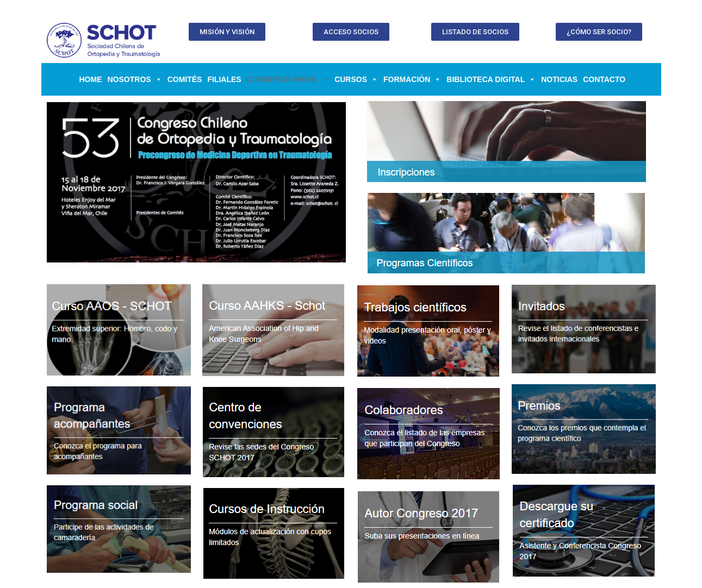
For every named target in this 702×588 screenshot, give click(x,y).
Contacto (604, 79)
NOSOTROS (135, 79)
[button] (227, 32)
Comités (185, 79)
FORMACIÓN (412, 79)
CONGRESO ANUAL (288, 79)
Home (91, 79)
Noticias (559, 79)
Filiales (224, 79)
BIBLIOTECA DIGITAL (491, 79)
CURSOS (356, 79)
